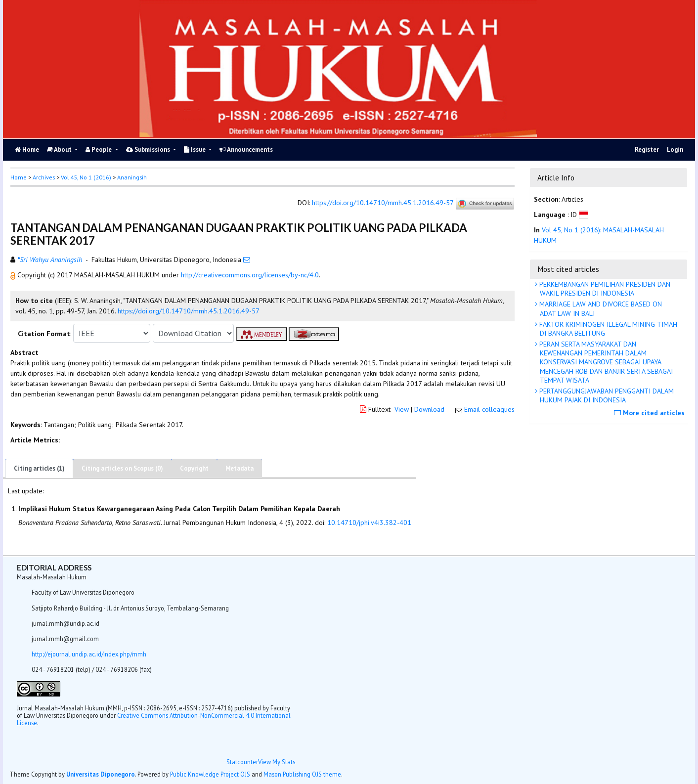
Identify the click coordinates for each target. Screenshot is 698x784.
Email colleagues (489, 409)
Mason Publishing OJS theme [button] (302, 774)
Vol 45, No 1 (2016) (86, 177)
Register (647, 150)
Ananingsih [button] (132, 177)
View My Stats (277, 762)
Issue (196, 150)
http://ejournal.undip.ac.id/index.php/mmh (89, 654)
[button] (14, 275)
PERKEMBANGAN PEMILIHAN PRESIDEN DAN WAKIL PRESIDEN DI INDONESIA (604, 289)
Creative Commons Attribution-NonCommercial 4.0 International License (154, 719)
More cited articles (651, 413)
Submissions (149, 150)
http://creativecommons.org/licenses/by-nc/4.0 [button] (250, 275)
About (60, 150)
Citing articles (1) (39, 468)
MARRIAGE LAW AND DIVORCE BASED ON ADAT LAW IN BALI (600, 308)
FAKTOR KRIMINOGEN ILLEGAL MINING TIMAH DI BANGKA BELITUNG (607, 329)
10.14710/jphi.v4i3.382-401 (369, 523)
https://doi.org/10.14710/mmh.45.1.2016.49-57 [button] (189, 311)
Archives (44, 177)
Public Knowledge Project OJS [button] (210, 774)
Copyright (194, 468)
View (402, 409)
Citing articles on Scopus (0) (122, 468)
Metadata (240, 468)
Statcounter (242, 762)
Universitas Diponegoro (101, 774)
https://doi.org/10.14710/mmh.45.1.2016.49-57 (383, 203)
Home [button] (19, 177)
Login (675, 150)
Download (429, 409)
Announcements (246, 150)
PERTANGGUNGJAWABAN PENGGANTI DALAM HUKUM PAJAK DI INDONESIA (606, 395)
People (99, 150)
